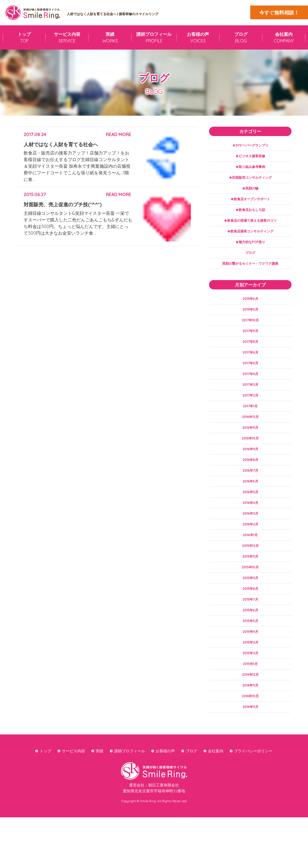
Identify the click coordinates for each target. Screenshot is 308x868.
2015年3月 (250, 687)
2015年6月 (250, 651)
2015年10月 (250, 604)
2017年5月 (250, 381)
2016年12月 (250, 440)
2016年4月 (250, 534)
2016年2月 (250, 557)
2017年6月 (250, 370)
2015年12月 (250, 581)
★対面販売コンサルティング (250, 181)
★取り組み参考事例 (250, 169)
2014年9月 (250, 757)
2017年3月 (250, 405)
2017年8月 (250, 358)
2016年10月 (250, 463)
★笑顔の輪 (250, 192)
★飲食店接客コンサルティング (250, 240)
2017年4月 (250, 393)
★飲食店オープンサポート (250, 204)
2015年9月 (250, 616)
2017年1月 (250, 428)
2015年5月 (250, 663)
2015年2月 (250, 698)
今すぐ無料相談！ (279, 13)
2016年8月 (250, 487)
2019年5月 (250, 323)
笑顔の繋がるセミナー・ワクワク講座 (250, 275)
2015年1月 (250, 710)
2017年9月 (250, 346)
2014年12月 (250, 722)
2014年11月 (250, 733)
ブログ (250, 263)
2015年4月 (250, 675)
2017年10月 (250, 335)
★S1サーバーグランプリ (250, 146)
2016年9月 (250, 475)
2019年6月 (250, 311)
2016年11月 (250, 452)
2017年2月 (250, 417)
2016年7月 (250, 499)
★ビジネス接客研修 (250, 158)
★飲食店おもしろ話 (250, 216)
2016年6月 (250, 511)
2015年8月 (250, 628)
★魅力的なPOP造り (250, 251)
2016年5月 (250, 522)
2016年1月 (250, 569)
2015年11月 (250, 593)
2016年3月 (250, 546)
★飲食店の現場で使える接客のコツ (250, 228)
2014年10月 (250, 745)
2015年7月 (250, 639)
